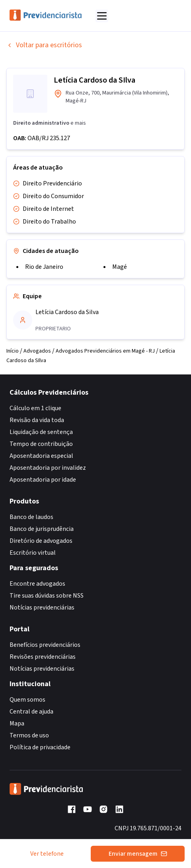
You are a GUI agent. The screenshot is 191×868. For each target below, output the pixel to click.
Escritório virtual (33, 553)
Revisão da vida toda (37, 420)
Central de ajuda (31, 712)
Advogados (37, 351)
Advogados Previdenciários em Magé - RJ (105, 351)
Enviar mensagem (138, 854)
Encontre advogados (37, 584)
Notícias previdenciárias (42, 608)
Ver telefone (47, 854)
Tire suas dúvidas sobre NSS (47, 596)
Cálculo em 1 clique (35, 408)
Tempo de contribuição (41, 444)
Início (13, 351)
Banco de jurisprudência (42, 529)
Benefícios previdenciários (45, 645)
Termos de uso (29, 735)
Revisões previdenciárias (43, 657)
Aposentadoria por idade (43, 480)
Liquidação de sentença (41, 432)
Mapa (17, 723)
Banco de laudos (31, 517)
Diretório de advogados (41, 541)
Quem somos (27, 700)
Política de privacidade (40, 747)
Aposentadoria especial (41, 456)
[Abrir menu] (102, 16)
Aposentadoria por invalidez (48, 468)
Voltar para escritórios (44, 45)
